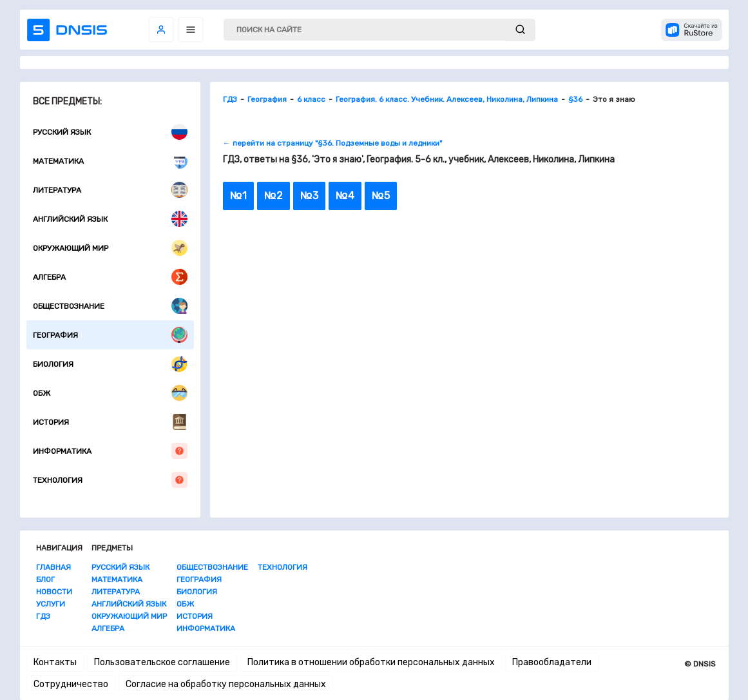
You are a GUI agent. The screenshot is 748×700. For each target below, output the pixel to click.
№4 (345, 196)
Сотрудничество (71, 684)
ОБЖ (110, 393)
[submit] (520, 30)
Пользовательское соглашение (162, 662)
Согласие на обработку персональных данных (226, 684)
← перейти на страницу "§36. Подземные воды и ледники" (332, 143)
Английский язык (110, 219)
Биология (110, 364)
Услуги (51, 604)
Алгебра (110, 277)
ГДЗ (43, 616)
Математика (110, 161)
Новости (54, 592)
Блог (45, 579)
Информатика (110, 451)
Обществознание (110, 306)
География (110, 335)
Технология (110, 480)
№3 (309, 196)
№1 (238, 196)
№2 (273, 196)
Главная (53, 567)
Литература (110, 190)
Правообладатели (552, 662)
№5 (381, 196)
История (110, 422)
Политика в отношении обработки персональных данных (371, 662)
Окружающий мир (110, 248)
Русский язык (110, 132)
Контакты (55, 662)
